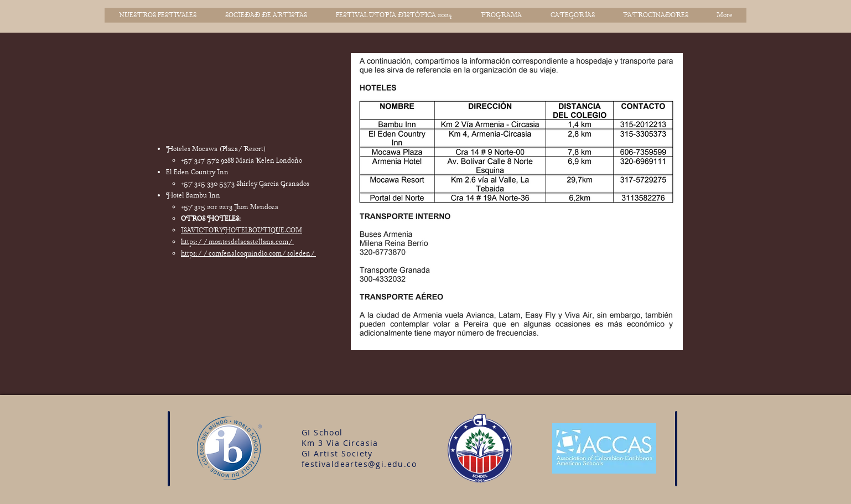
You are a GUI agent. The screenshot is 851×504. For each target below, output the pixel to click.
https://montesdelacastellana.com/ (237, 242)
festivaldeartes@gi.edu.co (359, 464)
